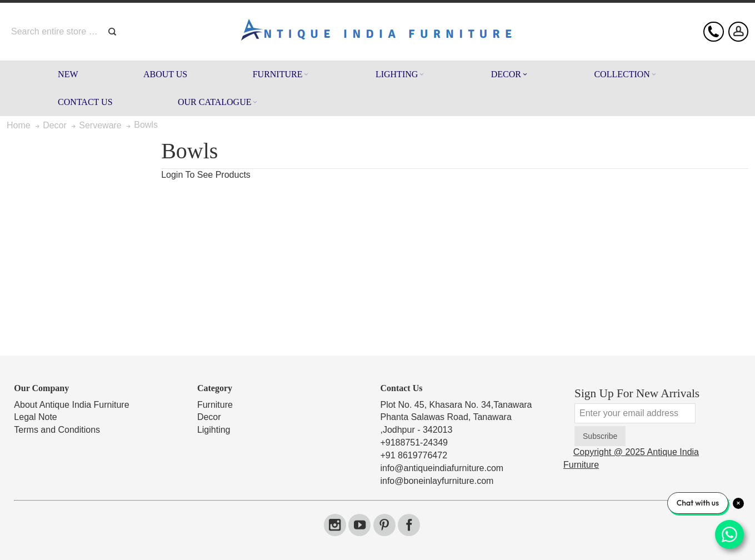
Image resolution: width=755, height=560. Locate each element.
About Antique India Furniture (71, 405)
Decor (209, 417)
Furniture (215, 405)
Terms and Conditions (57, 430)
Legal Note (35, 417)
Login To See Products (206, 175)
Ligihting (214, 430)
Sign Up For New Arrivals (637, 393)
